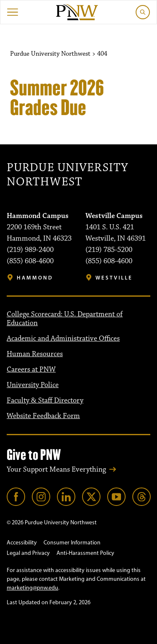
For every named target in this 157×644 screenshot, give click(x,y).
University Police (33, 385)
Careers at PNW (31, 369)
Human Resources (35, 354)
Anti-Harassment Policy (85, 553)
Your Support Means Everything (56, 470)
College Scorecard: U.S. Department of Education (65, 319)
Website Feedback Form (43, 416)
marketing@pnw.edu (32, 588)
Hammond (35, 278)
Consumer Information (72, 543)
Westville (114, 278)
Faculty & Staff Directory (45, 400)
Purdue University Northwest (67, 175)
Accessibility (22, 543)
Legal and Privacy (28, 553)
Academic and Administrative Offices (63, 339)
